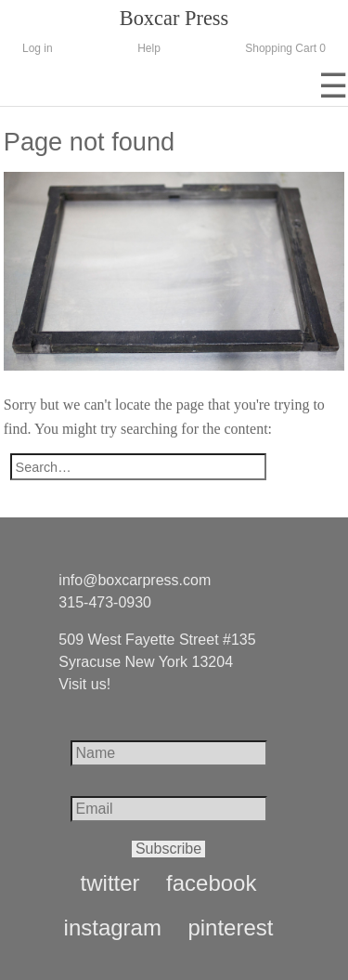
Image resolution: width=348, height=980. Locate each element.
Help (149, 48)
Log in (38, 48)
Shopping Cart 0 (285, 48)
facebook (211, 883)
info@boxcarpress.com (135, 580)
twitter (110, 883)
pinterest (230, 928)
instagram (113, 928)
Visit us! (84, 684)
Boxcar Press (174, 18)
